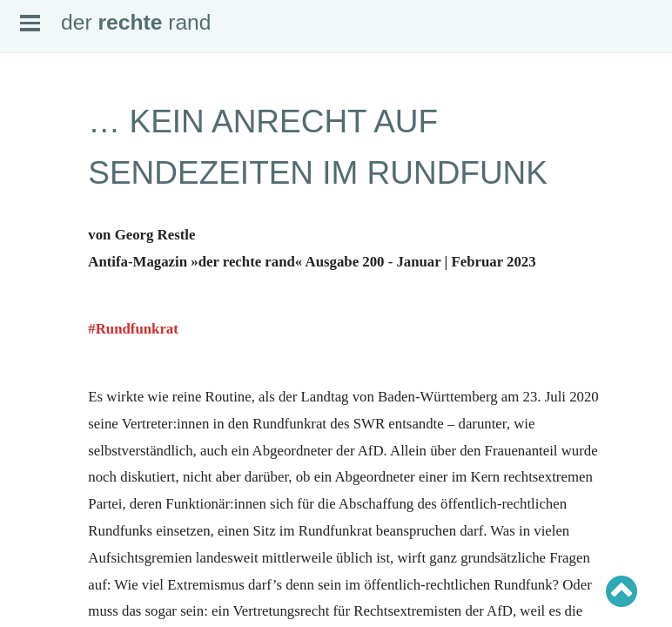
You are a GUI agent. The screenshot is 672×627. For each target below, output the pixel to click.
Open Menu (30, 23)
